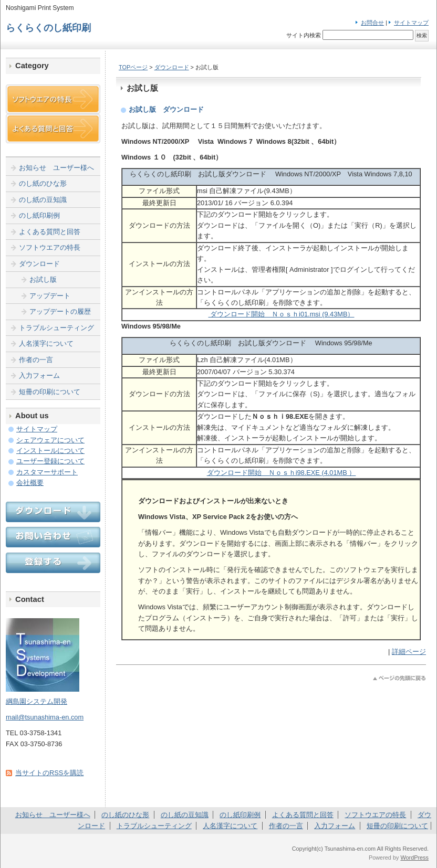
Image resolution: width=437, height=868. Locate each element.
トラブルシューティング (56, 328)
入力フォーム (39, 375)
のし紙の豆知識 (43, 200)
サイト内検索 (304, 35)
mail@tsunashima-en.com (45, 717)
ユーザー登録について (50, 461)
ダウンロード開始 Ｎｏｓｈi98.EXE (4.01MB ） (282, 473)
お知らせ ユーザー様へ (56, 168)
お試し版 (43, 279)
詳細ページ (409, 652)
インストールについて (50, 451)
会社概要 (30, 483)
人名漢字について (46, 343)
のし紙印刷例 (39, 215)
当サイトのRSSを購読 (49, 773)
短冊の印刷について (50, 392)
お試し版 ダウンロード (166, 109)
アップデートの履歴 (60, 311)
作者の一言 (36, 360)
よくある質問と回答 (50, 232)
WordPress (414, 858)
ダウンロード (172, 67)
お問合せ (372, 23)
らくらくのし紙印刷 (48, 28)
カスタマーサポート (47, 472)
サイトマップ (411, 23)
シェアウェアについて (50, 440)
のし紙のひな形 (43, 183)
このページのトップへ (399, 678)
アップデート (50, 296)
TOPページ (133, 67)
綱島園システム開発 (37, 701)
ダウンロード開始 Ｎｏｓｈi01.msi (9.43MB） (281, 314)
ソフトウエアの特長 (50, 247)
